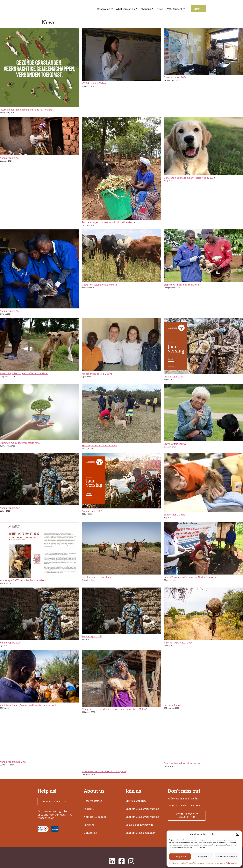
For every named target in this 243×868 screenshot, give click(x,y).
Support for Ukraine (174, 515)
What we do (103, 9)
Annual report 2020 (10, 643)
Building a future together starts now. (20, 443)
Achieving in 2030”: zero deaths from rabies (23, 580)
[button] (237, 834)
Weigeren (203, 857)
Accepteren (180, 857)
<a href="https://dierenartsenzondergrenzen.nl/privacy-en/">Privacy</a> (209, 863)
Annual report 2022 (174, 377)
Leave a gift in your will (176, 444)
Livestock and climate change (97, 577)
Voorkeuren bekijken (227, 857)
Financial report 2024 (175, 77)
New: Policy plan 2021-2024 (178, 643)
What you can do (125, 9)
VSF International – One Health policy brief (104, 771)
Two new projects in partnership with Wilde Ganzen (109, 222)
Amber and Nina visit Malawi (97, 374)
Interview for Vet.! (173, 705)
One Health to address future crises (183, 763)
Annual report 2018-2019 (13, 762)
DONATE (198, 9)
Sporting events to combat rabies (100, 446)
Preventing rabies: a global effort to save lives (24, 373)
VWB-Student (175, 9)
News (160, 9)
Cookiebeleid (174, 863)
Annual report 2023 (10, 311)
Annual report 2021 (10, 508)
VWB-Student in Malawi (94, 83)
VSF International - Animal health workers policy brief (28, 705)
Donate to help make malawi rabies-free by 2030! (190, 178)
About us (146, 9)
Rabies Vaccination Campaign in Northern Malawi (190, 577)
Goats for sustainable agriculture (99, 285)
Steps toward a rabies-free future (181, 285)
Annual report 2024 (10, 158)
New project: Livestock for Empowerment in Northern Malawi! (114, 709)
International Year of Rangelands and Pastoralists (26, 110)
